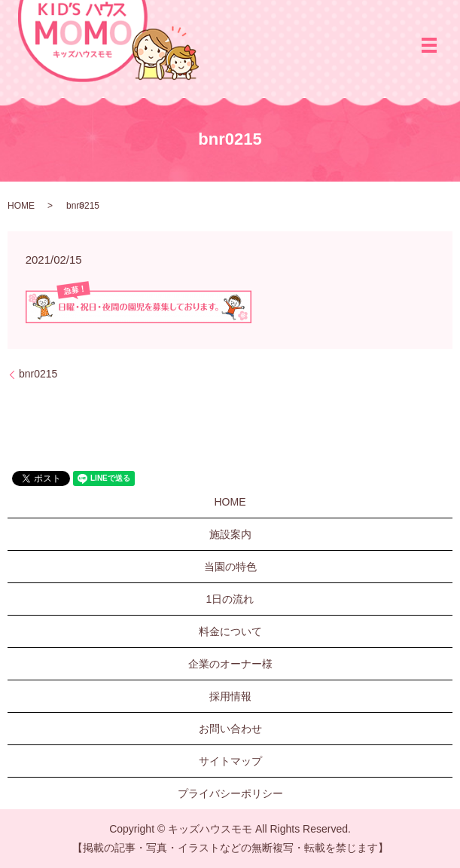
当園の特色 (230, 567)
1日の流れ (230, 599)
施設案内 (230, 534)
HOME (21, 206)
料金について (230, 631)
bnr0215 (38, 374)
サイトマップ (230, 761)
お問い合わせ (230, 729)
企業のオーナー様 (230, 664)
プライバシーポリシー (230, 793)
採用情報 (230, 696)
